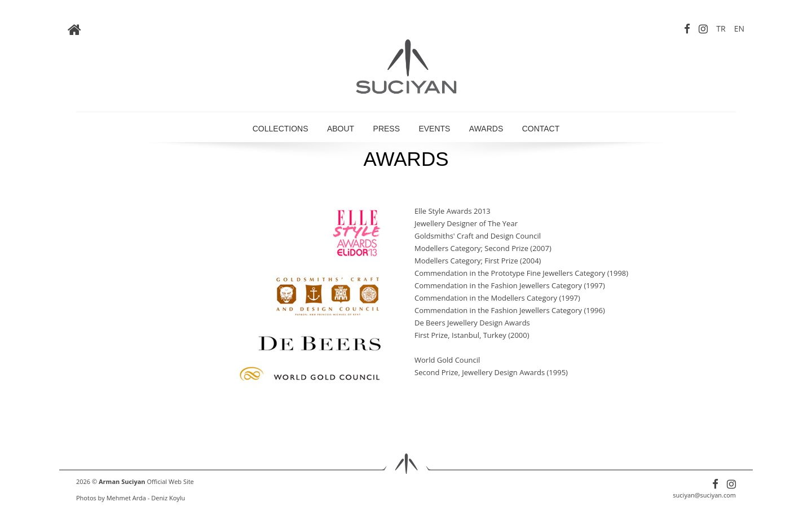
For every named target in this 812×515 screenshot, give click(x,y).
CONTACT (541, 129)
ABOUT (341, 129)
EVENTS (434, 129)
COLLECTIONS (281, 129)
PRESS (387, 129)
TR (721, 28)
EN (739, 28)
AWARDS (486, 129)
